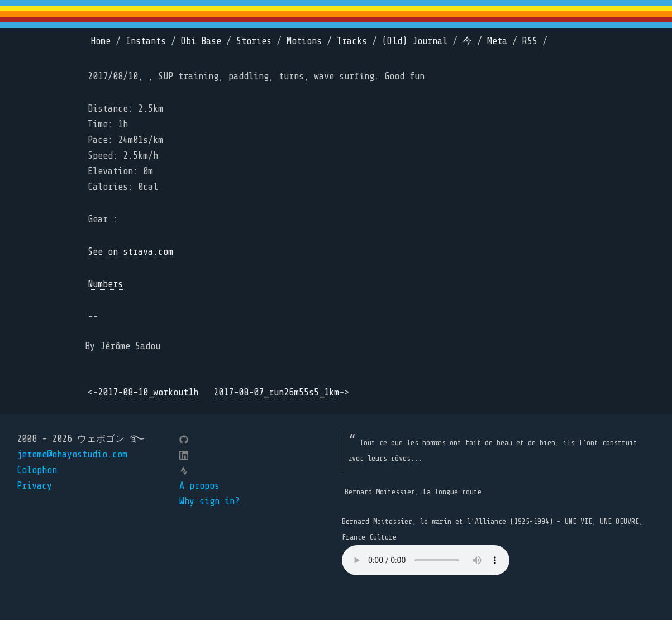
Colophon (37, 470)
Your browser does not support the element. (426, 560)
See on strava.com (130, 252)
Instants (146, 41)
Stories (254, 41)
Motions (304, 41)
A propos (199, 486)
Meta (497, 41)
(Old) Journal (415, 41)
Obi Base (201, 41)
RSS (530, 41)
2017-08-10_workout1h (148, 392)
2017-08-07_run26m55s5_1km (276, 392)
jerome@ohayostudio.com (72, 454)
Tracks (352, 41)
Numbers (105, 284)
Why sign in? (209, 501)
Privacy (34, 486)
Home (101, 41)
